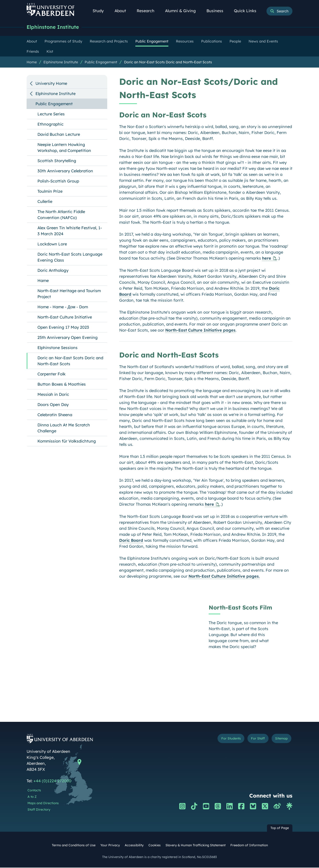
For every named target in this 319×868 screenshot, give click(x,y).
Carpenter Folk (52, 374)
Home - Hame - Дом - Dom (63, 307)
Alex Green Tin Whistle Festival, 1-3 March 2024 (70, 231)
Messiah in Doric (53, 395)
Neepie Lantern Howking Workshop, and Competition (64, 148)
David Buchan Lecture (59, 135)
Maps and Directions (43, 804)
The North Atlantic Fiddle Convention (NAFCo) (61, 215)
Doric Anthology (53, 271)
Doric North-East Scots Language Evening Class (70, 258)
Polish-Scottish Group (58, 182)
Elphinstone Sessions (57, 348)
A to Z (32, 797)
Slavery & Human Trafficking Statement (195, 846)
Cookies (155, 846)
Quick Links (248, 11)
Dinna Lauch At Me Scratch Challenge (64, 428)
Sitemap (279, 740)
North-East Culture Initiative (65, 317)
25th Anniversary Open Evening (68, 338)
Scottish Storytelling (57, 161)
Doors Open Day (53, 405)
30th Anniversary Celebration (65, 171)
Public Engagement (101, 62)
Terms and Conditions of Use (74, 846)
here (267, 259)
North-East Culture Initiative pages (200, 331)
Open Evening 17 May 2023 (63, 328)
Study (101, 11)
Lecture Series (51, 114)
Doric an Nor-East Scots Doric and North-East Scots (168, 62)
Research (148, 11)
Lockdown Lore (52, 244)
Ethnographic (51, 125)
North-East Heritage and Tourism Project (69, 294)
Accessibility (134, 846)
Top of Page (280, 828)
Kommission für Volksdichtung (67, 442)
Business (217, 11)
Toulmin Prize (50, 192)
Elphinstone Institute (56, 27)
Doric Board (131, 541)
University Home (51, 84)
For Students (218, 740)
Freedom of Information (249, 846)
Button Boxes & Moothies (62, 385)
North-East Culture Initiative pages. (224, 577)
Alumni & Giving (183, 11)
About (123, 11)
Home (32, 62)
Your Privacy (110, 846)
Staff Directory (39, 810)
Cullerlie (45, 202)
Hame (43, 281)
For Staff (251, 740)
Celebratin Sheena (55, 415)
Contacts (34, 791)
